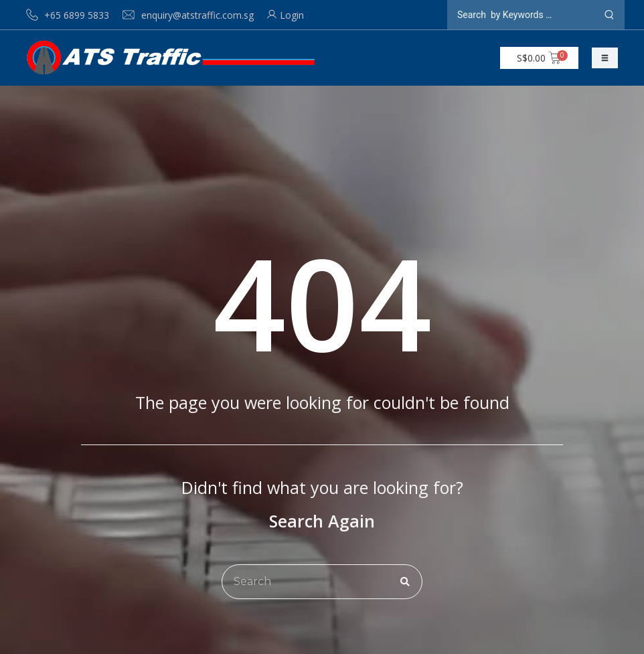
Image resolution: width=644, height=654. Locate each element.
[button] (605, 58)
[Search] (405, 582)
